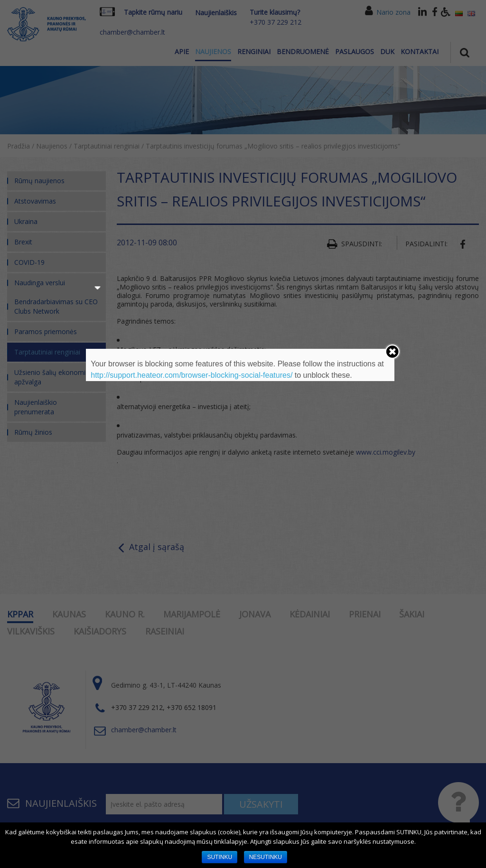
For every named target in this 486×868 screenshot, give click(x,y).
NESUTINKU (266, 857)
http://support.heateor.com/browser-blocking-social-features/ (192, 375)
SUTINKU (220, 857)
